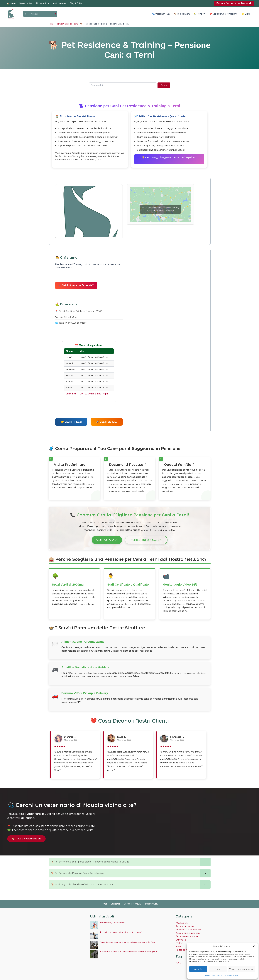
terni (76, 24)
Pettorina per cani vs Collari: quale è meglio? (121, 931)
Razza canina (183, 947)
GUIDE (179, 941)
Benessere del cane (186, 935)
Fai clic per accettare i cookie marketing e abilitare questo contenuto (160, 209)
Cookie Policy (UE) (132, 903)
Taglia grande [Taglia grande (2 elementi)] (180, 961)
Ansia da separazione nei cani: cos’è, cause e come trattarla (128, 941)
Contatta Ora (107, 538)
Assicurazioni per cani (187, 931)
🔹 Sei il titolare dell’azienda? (76, 285)
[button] (254, 946)
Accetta (198, 969)
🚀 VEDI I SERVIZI (107, 422)
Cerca (164, 85)
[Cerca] (55, 14)
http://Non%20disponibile (73, 323)
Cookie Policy (210, 975)
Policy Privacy (149, 903)
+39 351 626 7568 (68, 317)
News (179, 944)
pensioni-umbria (64, 24)
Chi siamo (116, 903)
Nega (218, 969)
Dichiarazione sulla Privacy (227, 975)
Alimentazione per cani (188, 928)
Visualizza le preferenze (241, 969)
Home (52, 24)
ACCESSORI (182, 922)
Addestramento (184, 925)
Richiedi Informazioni (146, 539)
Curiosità (180, 938)
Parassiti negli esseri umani (113, 921)
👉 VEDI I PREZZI (71, 422)
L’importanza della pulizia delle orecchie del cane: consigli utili (129, 950)
